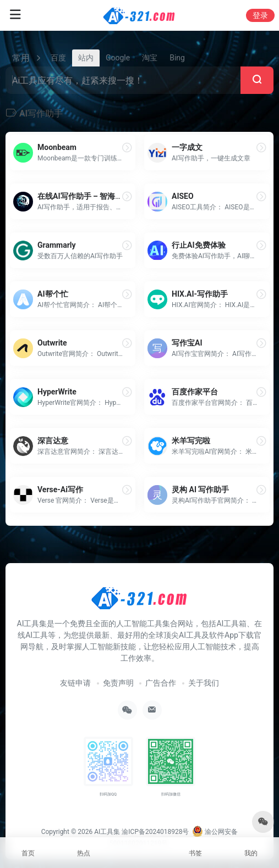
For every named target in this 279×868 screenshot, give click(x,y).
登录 (260, 15)
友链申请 (75, 683)
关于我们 (204, 683)
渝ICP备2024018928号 (155, 832)
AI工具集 (107, 832)
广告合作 (161, 683)
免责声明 (118, 683)
